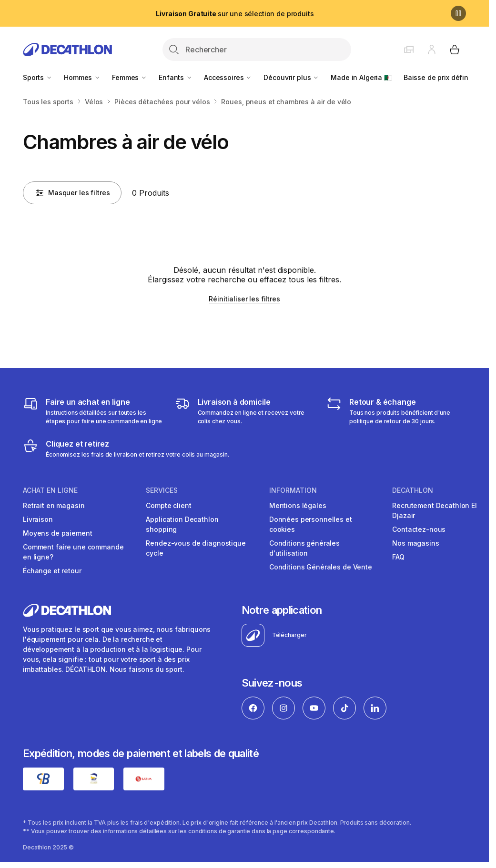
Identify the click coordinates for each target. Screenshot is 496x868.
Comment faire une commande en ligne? (73, 552)
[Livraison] (245, 411)
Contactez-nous (419, 529)
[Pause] (458, 13)
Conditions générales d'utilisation (304, 548)
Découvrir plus (291, 77)
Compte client (168, 505)
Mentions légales (298, 505)
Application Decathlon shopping (182, 524)
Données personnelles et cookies (311, 524)
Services (162, 490)
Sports (38, 77)
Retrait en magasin (54, 505)
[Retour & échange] (396, 411)
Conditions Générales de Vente (321, 567)
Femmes (130, 77)
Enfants (176, 77)
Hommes (82, 77)
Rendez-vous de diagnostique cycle (196, 548)
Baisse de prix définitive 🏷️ (448, 77)
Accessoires (228, 77)
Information (293, 490)
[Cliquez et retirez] (126, 449)
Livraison (38, 519)
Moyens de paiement (57, 533)
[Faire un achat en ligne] (93, 411)
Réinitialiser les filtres (244, 299)
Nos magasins (415, 543)
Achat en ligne (50, 490)
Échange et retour (52, 571)
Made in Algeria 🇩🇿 (361, 77)
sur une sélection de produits (235, 14)
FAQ (398, 557)
